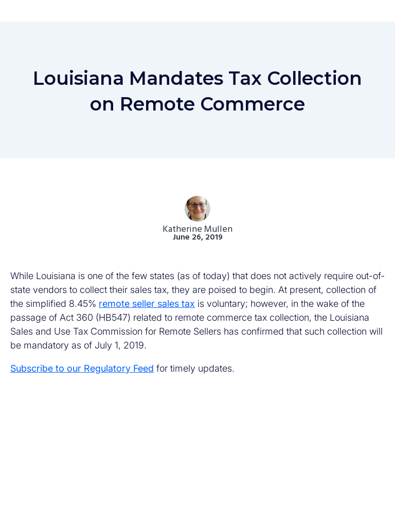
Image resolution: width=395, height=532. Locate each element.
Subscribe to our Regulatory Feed (82, 368)
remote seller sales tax (147, 304)
